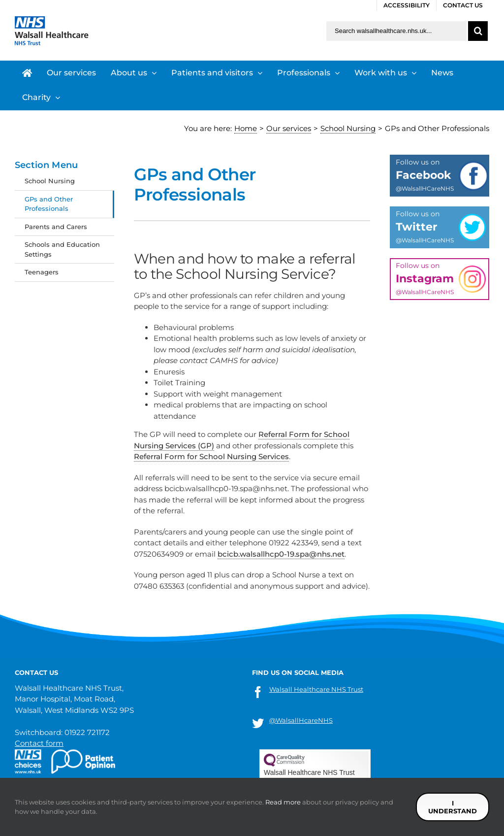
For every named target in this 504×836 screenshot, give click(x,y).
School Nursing (50, 181)
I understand (453, 807)
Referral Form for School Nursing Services (211, 456)
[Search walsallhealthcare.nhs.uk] (396, 31)
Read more (283, 802)
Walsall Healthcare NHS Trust (316, 689)
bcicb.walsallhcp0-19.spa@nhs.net (281, 554)
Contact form (39, 743)
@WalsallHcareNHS (301, 720)
